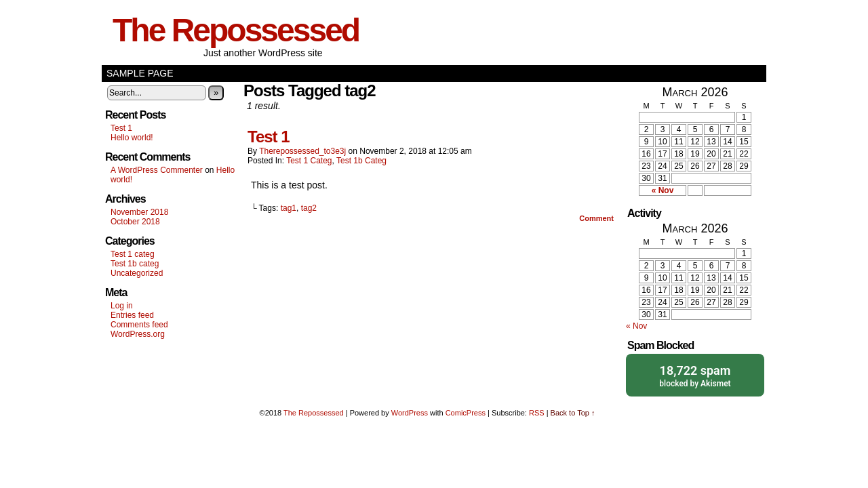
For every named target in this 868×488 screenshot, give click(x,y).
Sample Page (140, 73)
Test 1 (121, 128)
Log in (122, 306)
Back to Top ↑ (573, 413)
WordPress (410, 413)
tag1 (289, 208)
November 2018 (139, 212)
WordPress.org (138, 334)
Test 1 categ (133, 254)
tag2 (309, 208)
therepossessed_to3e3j (302, 151)
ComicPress (466, 413)
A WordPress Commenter (157, 170)
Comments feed (139, 325)
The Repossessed (236, 30)
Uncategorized (137, 273)
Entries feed (132, 315)
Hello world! (132, 138)
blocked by (695, 375)
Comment (596, 218)
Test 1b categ (135, 264)
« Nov (663, 190)
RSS (537, 413)
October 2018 (135, 222)
